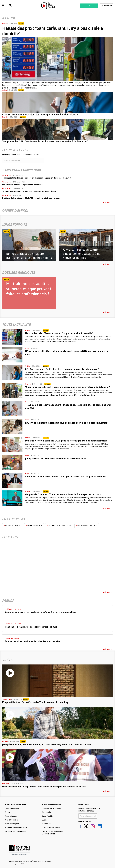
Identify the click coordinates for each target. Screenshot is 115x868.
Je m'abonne (89, 6)
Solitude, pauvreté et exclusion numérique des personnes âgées (29, 191)
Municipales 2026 (34, 526)
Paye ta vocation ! (13, 526)
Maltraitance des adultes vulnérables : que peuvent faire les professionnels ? (29, 289)
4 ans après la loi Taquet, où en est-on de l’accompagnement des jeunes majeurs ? (37, 178)
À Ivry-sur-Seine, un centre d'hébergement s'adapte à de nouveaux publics (82, 254)
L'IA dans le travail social (59, 526)
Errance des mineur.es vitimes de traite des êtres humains (33, 641)
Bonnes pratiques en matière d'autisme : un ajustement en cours (29, 256)
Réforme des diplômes (87, 526)
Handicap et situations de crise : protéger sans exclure (31, 627)
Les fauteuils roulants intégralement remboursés (23, 185)
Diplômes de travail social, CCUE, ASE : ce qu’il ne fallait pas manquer (31, 198)
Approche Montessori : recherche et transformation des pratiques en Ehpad (41, 612)
